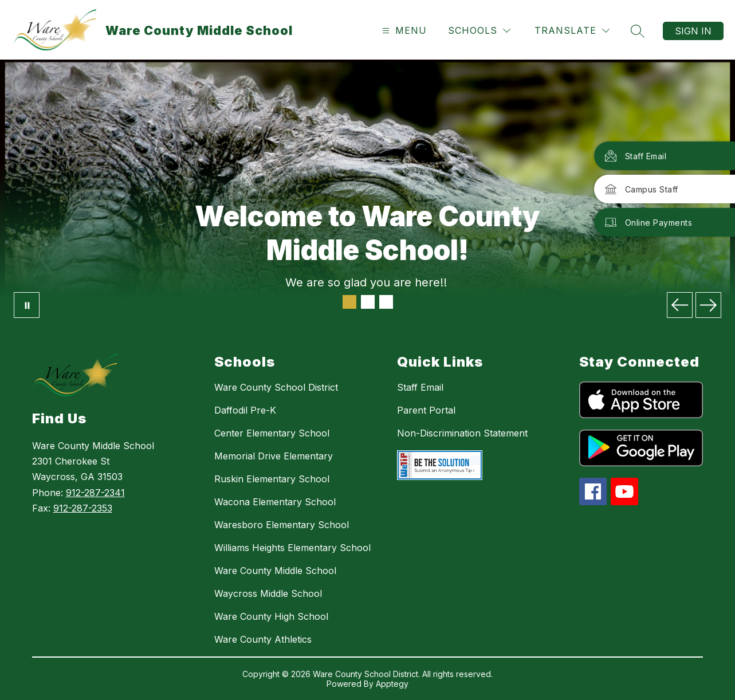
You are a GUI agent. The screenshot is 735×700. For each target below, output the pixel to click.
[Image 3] (386, 302)
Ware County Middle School (275, 571)
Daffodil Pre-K (245, 410)
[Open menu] (403, 31)
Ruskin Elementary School (272, 479)
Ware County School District (276, 387)
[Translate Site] (572, 31)
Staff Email (420, 387)
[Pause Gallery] (27, 305)
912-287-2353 (83, 508)
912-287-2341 (95, 493)
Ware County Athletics (263, 639)
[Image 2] (368, 302)
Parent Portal (426, 410)
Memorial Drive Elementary (274, 456)
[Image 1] (349, 302)
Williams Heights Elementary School (292, 548)
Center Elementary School (272, 433)
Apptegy (392, 684)
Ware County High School (271, 616)
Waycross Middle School (268, 593)
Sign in (693, 31)
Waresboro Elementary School (282, 525)
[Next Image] (708, 305)
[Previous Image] (680, 305)
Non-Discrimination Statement (462, 433)
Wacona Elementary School (275, 502)
